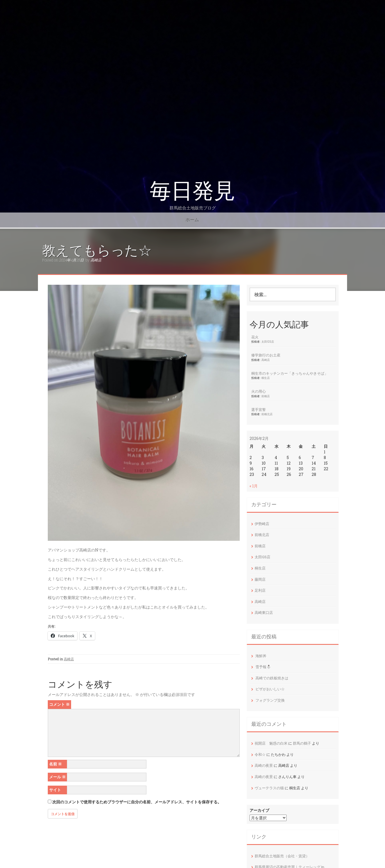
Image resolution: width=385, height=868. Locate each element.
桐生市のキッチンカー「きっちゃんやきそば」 (290, 373)
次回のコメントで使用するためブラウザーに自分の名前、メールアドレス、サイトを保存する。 (137, 802)
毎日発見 (192, 191)
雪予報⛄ (263, 667)
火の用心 (259, 391)
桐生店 (266, 378)
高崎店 (96, 260)
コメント (59, 704)
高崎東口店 (264, 612)
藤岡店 (260, 579)
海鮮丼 (261, 656)
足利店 (260, 590)
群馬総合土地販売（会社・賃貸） (282, 856)
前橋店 (266, 396)
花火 (255, 337)
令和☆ (260, 754)
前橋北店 (267, 414)
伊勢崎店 (262, 524)
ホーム (192, 220)
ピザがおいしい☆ (270, 689)
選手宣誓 (259, 410)
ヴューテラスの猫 (269, 788)
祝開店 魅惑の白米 (271, 743)
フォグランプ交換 (270, 700)
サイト (55, 790)
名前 (56, 764)
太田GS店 (268, 342)
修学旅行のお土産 (266, 355)
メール (57, 777)
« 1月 (254, 486)
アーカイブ (259, 810)
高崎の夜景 (264, 765)
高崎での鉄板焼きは (272, 678)
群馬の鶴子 (302, 743)
